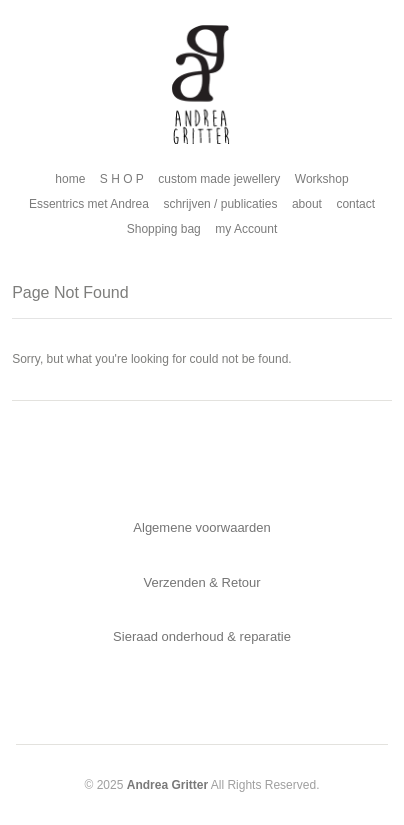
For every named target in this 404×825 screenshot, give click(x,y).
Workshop (322, 179)
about (307, 204)
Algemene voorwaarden (201, 527)
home (70, 179)
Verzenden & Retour (201, 582)
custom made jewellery (219, 179)
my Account (246, 229)
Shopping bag (164, 229)
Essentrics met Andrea (89, 204)
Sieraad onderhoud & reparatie (202, 636)
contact (355, 204)
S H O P (122, 179)
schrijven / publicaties (220, 204)
